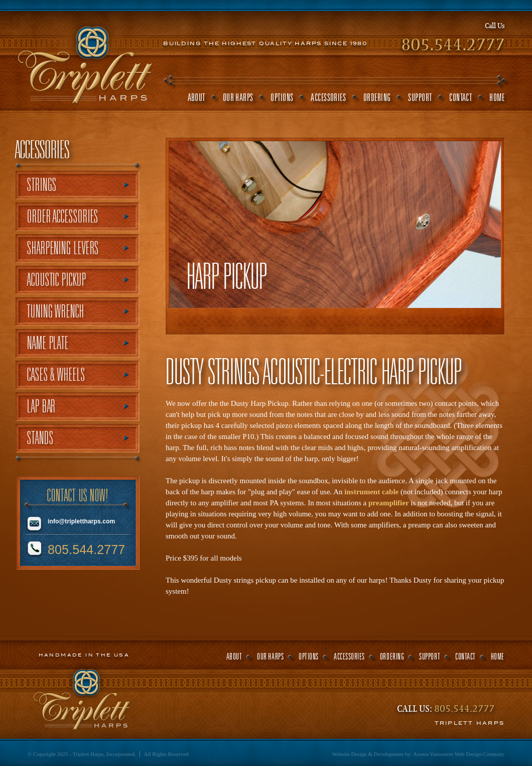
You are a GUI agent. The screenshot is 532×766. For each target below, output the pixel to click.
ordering (377, 97)
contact (460, 97)
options (282, 97)
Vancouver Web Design (455, 754)
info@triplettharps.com (81, 521)
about (196, 97)
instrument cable (371, 492)
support (420, 97)
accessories (328, 97)
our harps (238, 97)
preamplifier (389, 503)
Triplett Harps (84, 62)
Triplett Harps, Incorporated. (104, 754)
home (497, 97)
